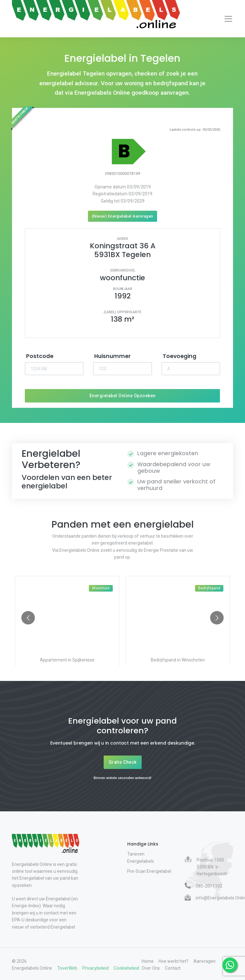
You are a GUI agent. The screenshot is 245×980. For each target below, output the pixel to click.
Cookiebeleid (126, 968)
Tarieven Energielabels (141, 857)
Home (148, 961)
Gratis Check (123, 762)
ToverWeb (67, 968)
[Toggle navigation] (228, 19)
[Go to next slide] (217, 618)
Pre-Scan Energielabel (149, 871)
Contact (173, 968)
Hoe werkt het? (174, 961)
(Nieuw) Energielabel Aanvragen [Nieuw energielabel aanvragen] (123, 216)
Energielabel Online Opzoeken (123, 396)
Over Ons (151, 968)
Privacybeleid (95, 968)
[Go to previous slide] (28, 618)
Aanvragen (204, 961)
